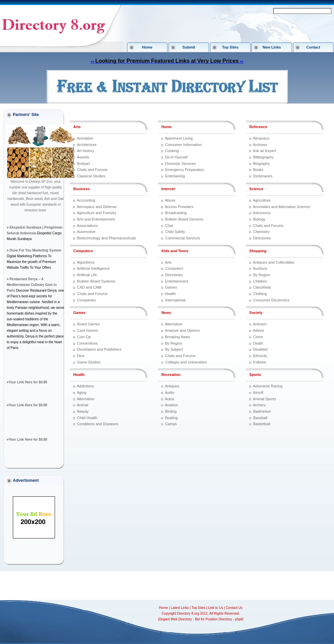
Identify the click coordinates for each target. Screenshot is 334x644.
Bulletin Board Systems (96, 281)
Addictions (86, 386)
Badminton (262, 411)
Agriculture (262, 200)
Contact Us (234, 608)
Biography (261, 164)
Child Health (87, 418)
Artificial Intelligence (93, 268)
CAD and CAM (89, 287)
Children (260, 281)
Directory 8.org (188, 613)
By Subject (174, 349)
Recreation (171, 375)
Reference (258, 127)
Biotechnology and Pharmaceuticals (106, 238)
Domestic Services (180, 164)
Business (81, 189)
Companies (86, 300)
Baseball (260, 418)
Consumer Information (183, 145)
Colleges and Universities (186, 362)
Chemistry (261, 232)
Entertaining (175, 176)
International (175, 300)
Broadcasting (176, 213)
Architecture (87, 145)
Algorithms (86, 262)
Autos (170, 399)
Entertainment (176, 281)
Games (79, 313)
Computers (83, 251)
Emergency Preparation (185, 170)
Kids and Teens (175, 251)
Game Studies (89, 362)
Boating (171, 418)
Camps (171, 424)
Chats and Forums (92, 170)
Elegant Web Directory (175, 619)
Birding (171, 411)
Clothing (260, 294)
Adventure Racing (268, 386)
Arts (77, 127)
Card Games (87, 330)
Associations (87, 226)
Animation (85, 138)
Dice (81, 356)
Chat (169, 226)
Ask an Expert (265, 151)
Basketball (262, 424)
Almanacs (261, 138)
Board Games (88, 324)
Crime (258, 337)
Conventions (87, 343)
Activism (260, 324)
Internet (168, 189)
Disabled (260, 349)
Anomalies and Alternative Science (282, 207)
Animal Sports (265, 399)
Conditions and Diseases (98, 424)
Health (79, 375)
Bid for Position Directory (214, 619)
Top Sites (230, 47)
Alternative (86, 399)
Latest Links (180, 608)
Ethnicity (260, 356)
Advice (259, 330)
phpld (239, 619)
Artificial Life (87, 275)
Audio (170, 392)
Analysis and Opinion (182, 330)
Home (147, 47)
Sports (255, 375)
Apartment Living (179, 138)
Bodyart (83, 164)
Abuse (170, 200)
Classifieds (262, 287)
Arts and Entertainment (96, 219)
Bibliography (263, 157)
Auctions (260, 268)
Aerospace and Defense (97, 207)
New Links (272, 47)
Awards (83, 157)
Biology (259, 219)
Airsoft (258, 392)
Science (256, 189)
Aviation (172, 405)
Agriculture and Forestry (97, 213)
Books (258, 170)
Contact (313, 47)
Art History (86, 151)
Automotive (86, 232)
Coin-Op (84, 337)
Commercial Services (183, 238)
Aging (82, 392)
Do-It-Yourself (176, 157)
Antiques (172, 386)
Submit (189, 47)
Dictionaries (263, 176)
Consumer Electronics (271, 300)
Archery (259, 405)
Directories (174, 275)
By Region (174, 343)
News (166, 313)
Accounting (86, 200)
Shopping (258, 251)
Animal (83, 405)
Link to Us (216, 608)
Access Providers (179, 207)
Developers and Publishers (99, 349)
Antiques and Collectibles (274, 262)
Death (258, 343)
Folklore (260, 362)
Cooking (172, 151)
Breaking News (177, 337)
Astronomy (262, 213)
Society (256, 313)
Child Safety (175, 232)
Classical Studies (91, 176)
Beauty (83, 411)
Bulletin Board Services (184, 219)
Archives (260, 145)
